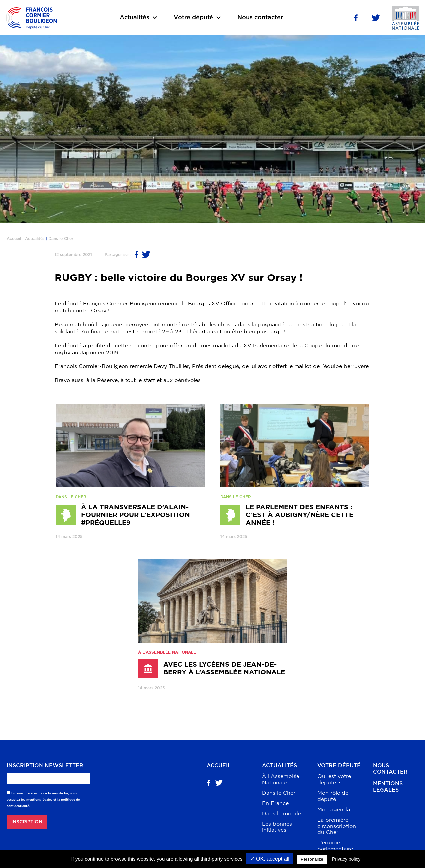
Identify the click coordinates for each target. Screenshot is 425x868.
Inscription (27, 822)
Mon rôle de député (333, 796)
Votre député (339, 766)
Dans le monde (282, 813)
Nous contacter (260, 18)
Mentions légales (388, 787)
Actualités (35, 239)
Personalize (312, 859)
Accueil (14, 239)
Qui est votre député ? (334, 779)
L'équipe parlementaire (335, 846)
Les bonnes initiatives (277, 827)
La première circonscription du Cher (337, 826)
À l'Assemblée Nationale (281, 779)
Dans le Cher (61, 239)
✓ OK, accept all (270, 859)
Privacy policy (346, 859)
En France (275, 803)
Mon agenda (334, 809)
